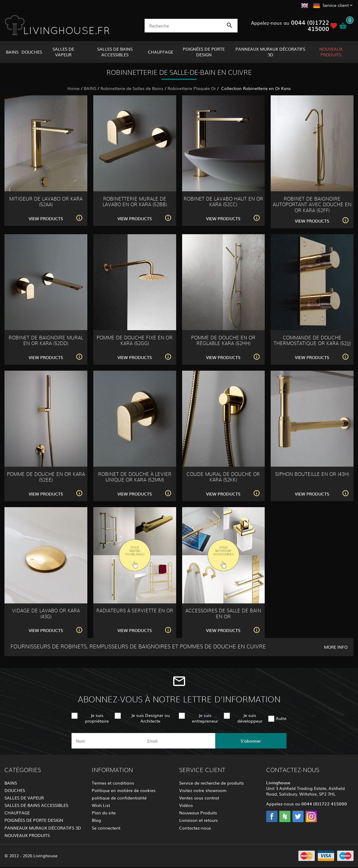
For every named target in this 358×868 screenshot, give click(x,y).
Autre (281, 718)
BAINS (12, 52)
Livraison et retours (199, 820)
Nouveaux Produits (198, 813)
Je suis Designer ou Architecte (150, 718)
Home (73, 88)
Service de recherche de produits (211, 783)
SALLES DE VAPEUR (63, 52)
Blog (96, 820)
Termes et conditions (113, 783)
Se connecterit (106, 828)
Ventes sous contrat (199, 798)
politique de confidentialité (119, 798)
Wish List (101, 805)
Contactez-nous (195, 828)
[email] (178, 741)
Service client (336, 5)
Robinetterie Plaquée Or (192, 88)
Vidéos (186, 805)
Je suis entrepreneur (205, 718)
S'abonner (251, 741)
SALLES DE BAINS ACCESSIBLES (115, 52)
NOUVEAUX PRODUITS (331, 52)
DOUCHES (32, 52)
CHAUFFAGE (161, 52)
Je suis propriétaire (97, 718)
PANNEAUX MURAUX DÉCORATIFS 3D (270, 52)
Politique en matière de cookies (124, 790)
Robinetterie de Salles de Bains (132, 88)
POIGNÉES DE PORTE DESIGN (204, 52)
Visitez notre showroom (203, 790)
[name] (107, 741)
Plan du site (104, 813)
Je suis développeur (250, 718)
